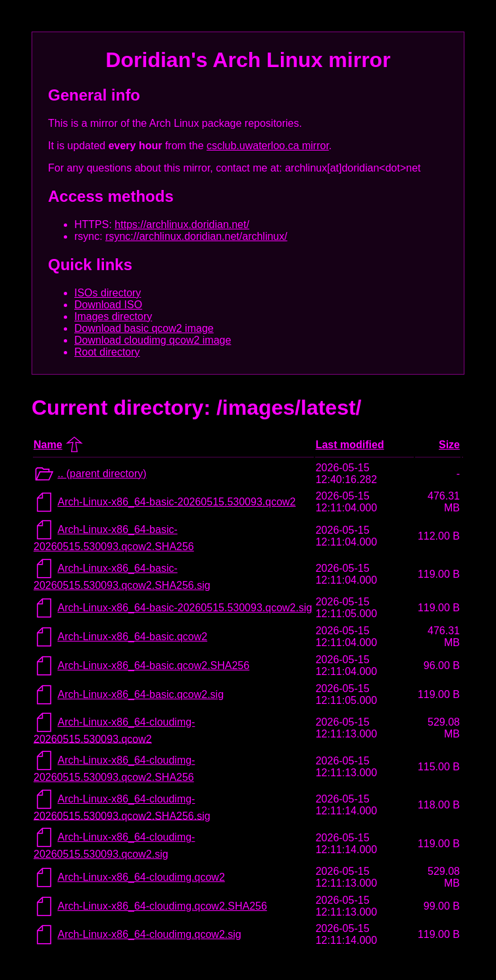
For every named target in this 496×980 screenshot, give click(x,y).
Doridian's (156, 60)
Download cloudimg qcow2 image (153, 340)
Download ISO (108, 305)
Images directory (113, 316)
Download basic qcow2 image (144, 328)
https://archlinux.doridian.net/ (182, 224)
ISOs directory (108, 293)
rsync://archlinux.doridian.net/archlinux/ (196, 236)
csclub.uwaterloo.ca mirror (268, 146)
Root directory (107, 352)
